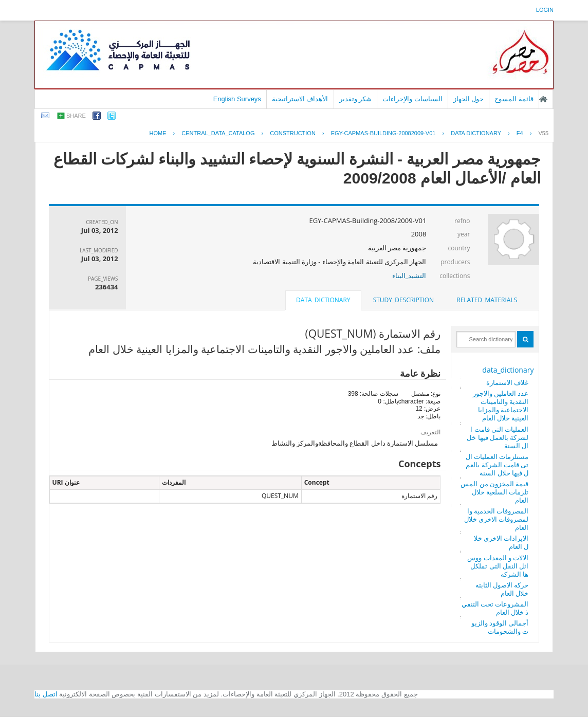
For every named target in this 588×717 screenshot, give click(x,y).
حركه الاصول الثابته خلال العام (502, 589)
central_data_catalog (218, 133)
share (76, 116)
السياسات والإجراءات (412, 99)
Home (158, 133)
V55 (543, 133)
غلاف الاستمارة (507, 382)
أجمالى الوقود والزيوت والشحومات (500, 627)
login (545, 10)
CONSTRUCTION (293, 133)
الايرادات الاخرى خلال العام (501, 542)
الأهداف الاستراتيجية (300, 99)
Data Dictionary (476, 133)
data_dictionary (508, 370)
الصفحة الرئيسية (543, 99)
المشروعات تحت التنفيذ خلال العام (495, 608)
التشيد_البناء (409, 275)
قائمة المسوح (514, 99)
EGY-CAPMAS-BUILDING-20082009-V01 (383, 133)
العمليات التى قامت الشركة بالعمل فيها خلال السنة (498, 437)
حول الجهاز (469, 99)
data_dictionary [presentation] (323, 300)
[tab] (487, 300)
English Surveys (237, 99)
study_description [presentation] (403, 300)
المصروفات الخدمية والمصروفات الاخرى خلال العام (497, 519)
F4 (520, 133)
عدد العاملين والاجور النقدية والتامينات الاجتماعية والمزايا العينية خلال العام (501, 406)
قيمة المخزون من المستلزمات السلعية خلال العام (494, 492)
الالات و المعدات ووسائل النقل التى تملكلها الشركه (498, 566)
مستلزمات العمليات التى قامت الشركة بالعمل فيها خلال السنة (497, 465)
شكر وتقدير (356, 99)
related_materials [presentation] (487, 300)
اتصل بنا (46, 694)
